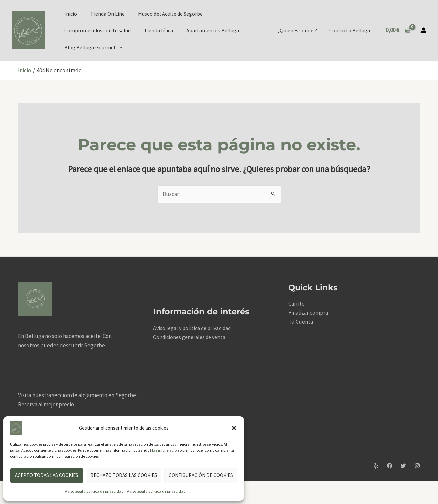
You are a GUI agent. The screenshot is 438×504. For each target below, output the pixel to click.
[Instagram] (417, 466)
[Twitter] (403, 466)
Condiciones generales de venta (189, 337)
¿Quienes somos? (300, 30)
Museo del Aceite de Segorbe (170, 14)
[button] (234, 428)
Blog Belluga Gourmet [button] (93, 47)
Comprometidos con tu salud (98, 30)
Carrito (296, 304)
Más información (165, 450)
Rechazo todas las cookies (124, 475)
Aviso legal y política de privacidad (94, 491)
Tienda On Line (108, 14)
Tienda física (159, 30)
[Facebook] (390, 466)
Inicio (71, 14)
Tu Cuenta (301, 322)
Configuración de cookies (201, 475)
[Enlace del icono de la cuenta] (423, 30)
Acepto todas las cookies (47, 475)
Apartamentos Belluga (213, 30)
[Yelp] (376, 466)
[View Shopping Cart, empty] (398, 30)
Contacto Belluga (350, 30)
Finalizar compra (308, 313)
